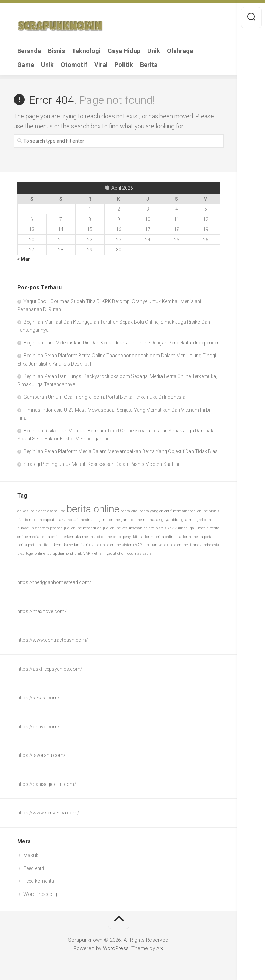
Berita (149, 65)
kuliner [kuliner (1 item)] (181, 528)
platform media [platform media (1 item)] (190, 537)
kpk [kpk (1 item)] (170, 528)
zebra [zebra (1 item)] (147, 554)
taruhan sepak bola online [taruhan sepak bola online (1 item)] (165, 545)
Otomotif (74, 65)
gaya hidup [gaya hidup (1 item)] (171, 520)
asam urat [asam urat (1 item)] (56, 511)
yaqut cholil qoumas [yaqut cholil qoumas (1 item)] (124, 554)
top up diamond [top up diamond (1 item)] (60, 554)
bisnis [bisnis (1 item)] (214, 511)
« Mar (24, 259)
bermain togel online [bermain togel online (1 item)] (190, 511)
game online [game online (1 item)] (109, 520)
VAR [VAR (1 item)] (87, 554)
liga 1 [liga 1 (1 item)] (192, 528)
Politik (124, 65)
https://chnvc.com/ (38, 727)
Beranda (29, 51)
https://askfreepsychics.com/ (50, 669)
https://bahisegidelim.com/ (47, 784)
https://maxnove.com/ (42, 611)
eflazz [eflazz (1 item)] (61, 520)
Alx (160, 948)
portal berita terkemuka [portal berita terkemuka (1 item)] (48, 545)
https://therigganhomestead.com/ (54, 582)
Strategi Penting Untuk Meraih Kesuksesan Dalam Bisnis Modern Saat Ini (101, 464)
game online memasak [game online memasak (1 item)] (141, 520)
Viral (101, 65)
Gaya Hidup (124, 51)
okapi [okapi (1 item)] (117, 537)
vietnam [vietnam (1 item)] (99, 554)
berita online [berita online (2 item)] (93, 509)
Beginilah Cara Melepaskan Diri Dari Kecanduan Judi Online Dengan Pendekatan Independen (122, 343)
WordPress (116, 948)
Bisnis (56, 51)
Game (26, 65)
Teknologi (86, 51)
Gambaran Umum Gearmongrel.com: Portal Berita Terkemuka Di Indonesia (104, 397)
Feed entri (34, 868)
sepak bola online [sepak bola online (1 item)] (106, 545)
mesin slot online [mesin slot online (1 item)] (97, 537)
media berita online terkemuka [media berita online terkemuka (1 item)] (55, 537)
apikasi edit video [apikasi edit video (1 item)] (32, 511)
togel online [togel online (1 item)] (36, 554)
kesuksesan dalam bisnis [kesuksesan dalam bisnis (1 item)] (144, 528)
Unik (154, 51)
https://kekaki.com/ (38, 698)
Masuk (31, 855)
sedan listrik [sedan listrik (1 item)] (80, 545)
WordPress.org (40, 894)
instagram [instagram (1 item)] (40, 528)
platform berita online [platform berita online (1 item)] (157, 537)
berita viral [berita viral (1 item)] (129, 511)
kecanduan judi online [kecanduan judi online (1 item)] (102, 528)
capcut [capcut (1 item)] (49, 520)
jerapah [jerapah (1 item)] (56, 528)
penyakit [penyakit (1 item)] (130, 537)
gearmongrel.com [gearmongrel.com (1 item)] (196, 520)
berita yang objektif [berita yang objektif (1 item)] (156, 511)
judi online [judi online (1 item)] (73, 528)
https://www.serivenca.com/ (48, 813)
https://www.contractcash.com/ (53, 640)
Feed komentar (40, 881)
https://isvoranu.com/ (41, 755)
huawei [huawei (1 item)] (23, 528)
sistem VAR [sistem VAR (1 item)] (132, 545)
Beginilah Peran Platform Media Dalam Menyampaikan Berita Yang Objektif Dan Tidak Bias (121, 451)
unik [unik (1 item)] (78, 554)
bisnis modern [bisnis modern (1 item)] (30, 520)
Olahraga (180, 51)
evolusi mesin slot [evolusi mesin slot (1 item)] (82, 520)
